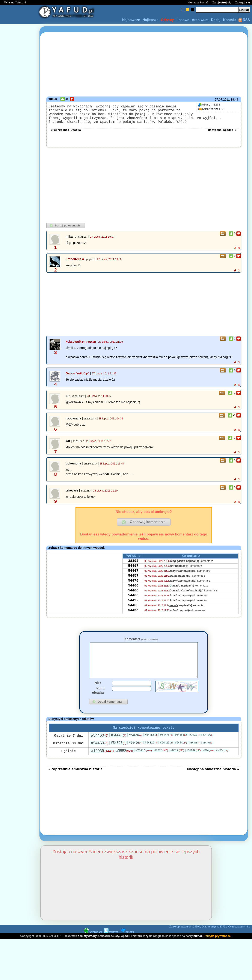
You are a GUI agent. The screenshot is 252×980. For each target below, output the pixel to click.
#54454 (181, 747)
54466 (133, 596)
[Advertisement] (19, 490)
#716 (208, 763)
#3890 (125, 763)
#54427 (166, 755)
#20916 (144, 763)
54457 (133, 585)
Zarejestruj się (222, 2)
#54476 (166, 747)
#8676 (161, 763)
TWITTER (111, 945)
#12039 (102, 763)
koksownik (74, 347)
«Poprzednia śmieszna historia (75, 781)
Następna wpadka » (223, 135)
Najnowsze (131, 20)
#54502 (195, 747)
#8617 (177, 763)
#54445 (119, 747)
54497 (133, 573)
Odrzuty (167, 20)
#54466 (136, 747)
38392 (133, 567)
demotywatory (87, 948)
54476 (133, 591)
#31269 (194, 763)
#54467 (208, 747)
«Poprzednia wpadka (66, 135)
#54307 (119, 755)
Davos (70, 378)
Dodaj (216, 20)
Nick (98, 694)
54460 (133, 602)
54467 (133, 579)
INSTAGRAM (93, 945)
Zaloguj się (243, 2)
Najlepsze (150, 20)
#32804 (222, 763)
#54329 (151, 755)
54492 (133, 614)
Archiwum (200, 20)
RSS (244, 20)
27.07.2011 (222, 100)
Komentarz (141, 644)
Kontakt (229, 20)
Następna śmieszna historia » (213, 781)
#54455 (151, 747)
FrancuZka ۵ (75, 264)
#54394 (208, 755)
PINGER (127, 945)
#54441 (181, 755)
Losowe (183, 20)
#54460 (100, 748)
